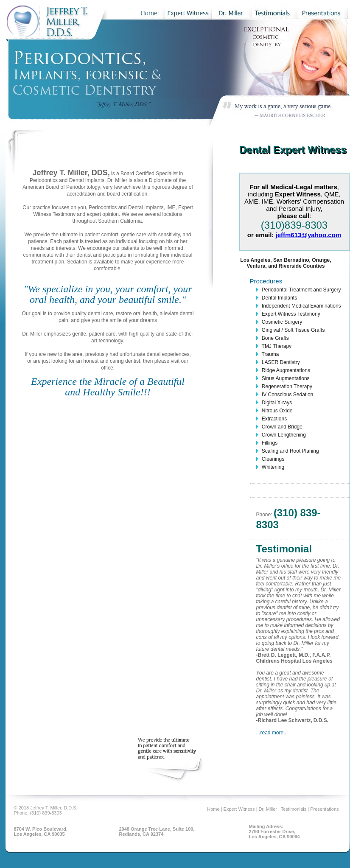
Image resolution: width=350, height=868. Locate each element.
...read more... (272, 733)
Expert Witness (240, 809)
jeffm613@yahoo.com (309, 235)
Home (214, 809)
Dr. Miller (269, 809)
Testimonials (294, 809)
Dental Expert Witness (293, 150)
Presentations (324, 809)
